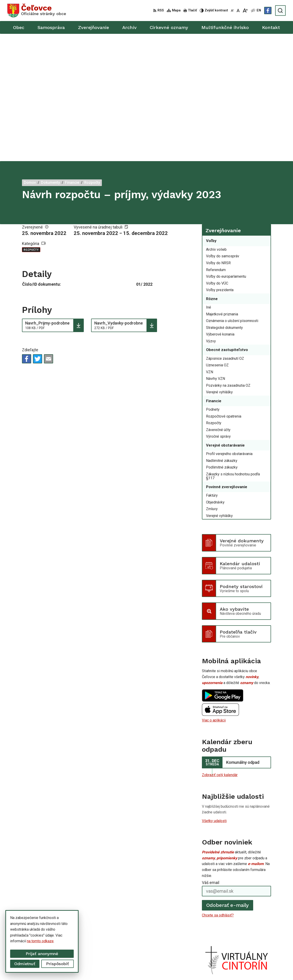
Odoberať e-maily (228, 778)
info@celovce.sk (237, 942)
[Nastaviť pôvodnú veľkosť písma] (238, 11)
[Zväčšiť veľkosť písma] (245, 11)
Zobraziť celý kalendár (220, 648)
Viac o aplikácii (214, 593)
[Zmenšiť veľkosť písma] (232, 11)
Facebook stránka (238, 947)
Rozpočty (31, 122)
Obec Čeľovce (216, 968)
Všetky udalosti (214, 693)
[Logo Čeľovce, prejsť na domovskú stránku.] (37, 11)
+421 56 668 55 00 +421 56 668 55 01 (255, 937)
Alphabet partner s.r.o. (157, 968)
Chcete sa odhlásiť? (218, 788)
